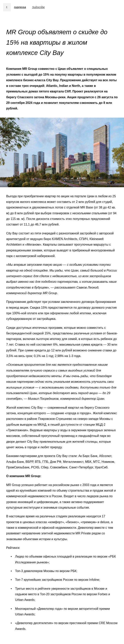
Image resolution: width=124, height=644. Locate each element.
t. (7, 7)
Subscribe (38, 7)
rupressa (20, 7)
